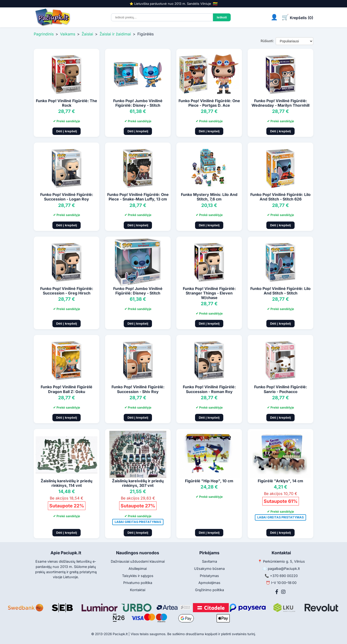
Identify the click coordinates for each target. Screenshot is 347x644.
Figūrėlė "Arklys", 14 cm (280, 481)
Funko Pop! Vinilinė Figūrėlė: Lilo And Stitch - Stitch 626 (280, 197)
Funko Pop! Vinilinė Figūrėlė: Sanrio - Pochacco (281, 389)
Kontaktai (138, 590)
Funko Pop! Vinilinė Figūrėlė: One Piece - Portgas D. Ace (209, 103)
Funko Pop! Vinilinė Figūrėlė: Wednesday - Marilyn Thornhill (280, 103)
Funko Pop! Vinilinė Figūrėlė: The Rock (67, 103)
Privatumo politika (138, 583)
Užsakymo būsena (209, 569)
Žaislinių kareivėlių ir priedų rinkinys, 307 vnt (138, 483)
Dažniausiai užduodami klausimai (138, 561)
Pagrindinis (44, 34)
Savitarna (210, 561)
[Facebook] (277, 592)
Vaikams (68, 34)
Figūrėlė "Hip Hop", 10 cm (209, 481)
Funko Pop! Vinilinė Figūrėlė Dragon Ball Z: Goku (67, 389)
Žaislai (87, 34)
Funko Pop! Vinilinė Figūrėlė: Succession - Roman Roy (209, 389)
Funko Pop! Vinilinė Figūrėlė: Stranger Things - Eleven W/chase (209, 293)
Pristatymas (209, 576)
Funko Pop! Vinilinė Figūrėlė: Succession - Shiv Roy (138, 389)
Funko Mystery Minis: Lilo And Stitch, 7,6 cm (209, 197)
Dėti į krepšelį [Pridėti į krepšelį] (67, 131)
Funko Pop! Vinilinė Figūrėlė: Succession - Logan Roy (67, 197)
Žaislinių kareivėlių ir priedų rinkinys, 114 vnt (67, 483)
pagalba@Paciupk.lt (284, 569)
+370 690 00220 (284, 576)
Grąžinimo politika (210, 590)
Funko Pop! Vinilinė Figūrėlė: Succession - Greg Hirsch (67, 291)
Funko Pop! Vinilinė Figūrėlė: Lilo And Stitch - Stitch (280, 291)
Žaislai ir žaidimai (115, 34)
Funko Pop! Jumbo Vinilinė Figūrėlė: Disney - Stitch (138, 103)
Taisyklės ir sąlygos (138, 576)
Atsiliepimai (138, 569)
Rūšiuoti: (267, 41)
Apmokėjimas (209, 583)
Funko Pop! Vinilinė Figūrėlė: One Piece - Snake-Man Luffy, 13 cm (138, 197)
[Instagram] (283, 592)
